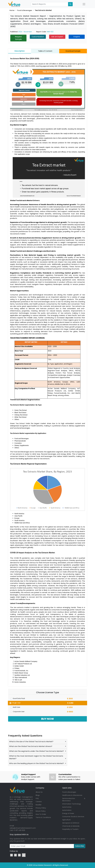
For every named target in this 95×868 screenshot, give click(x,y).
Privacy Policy (41, 808)
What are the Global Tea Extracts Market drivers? (31, 746)
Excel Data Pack (19, 698)
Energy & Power (68, 813)
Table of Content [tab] (45, 51)
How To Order (41, 814)
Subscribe (80, 846)
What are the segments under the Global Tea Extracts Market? (37, 751)
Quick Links (67, 788)
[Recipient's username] (42, 846)
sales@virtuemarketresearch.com (23, 828)
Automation (67, 810)
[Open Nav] (84, 4)
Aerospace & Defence (71, 823)
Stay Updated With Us (19, 835)
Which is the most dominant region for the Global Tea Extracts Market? (36, 757)
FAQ (37, 798)
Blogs (38, 795)
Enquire (77, 37)
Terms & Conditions (43, 817)
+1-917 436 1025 (19, 830)
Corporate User (19, 712)
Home (12, 10)
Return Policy (41, 811)
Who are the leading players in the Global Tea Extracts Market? (37, 763)
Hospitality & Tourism (70, 829)
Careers (39, 802)
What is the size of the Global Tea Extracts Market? (31, 742)
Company (40, 788)
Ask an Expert (57, 37)
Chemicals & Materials (71, 826)
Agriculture (66, 820)
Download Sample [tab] (73, 51)
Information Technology (72, 804)
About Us (39, 792)
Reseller (39, 805)
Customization (38, 37)
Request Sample (18, 38)
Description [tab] (20, 51)
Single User (16, 703)
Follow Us (14, 851)
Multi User (17, 707)
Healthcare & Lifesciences (72, 795)
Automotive (67, 807)
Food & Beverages (25, 10)
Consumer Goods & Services (73, 817)
